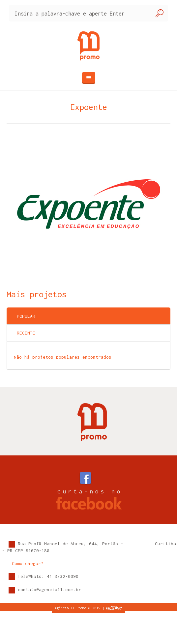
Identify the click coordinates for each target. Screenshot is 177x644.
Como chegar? (28, 563)
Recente (26, 333)
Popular (26, 316)
